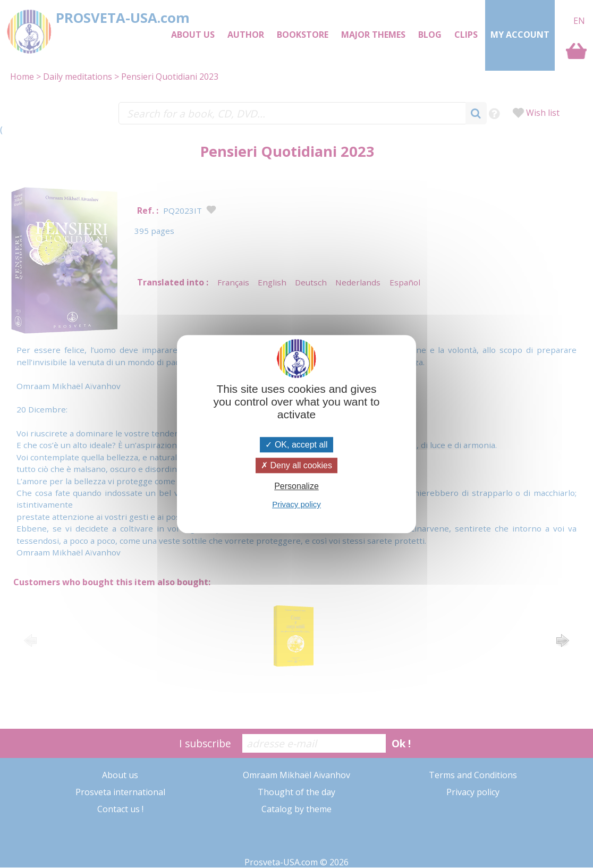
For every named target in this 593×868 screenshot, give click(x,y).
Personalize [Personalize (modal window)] (296, 486)
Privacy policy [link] (296, 504)
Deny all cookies (296, 465)
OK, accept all (296, 445)
